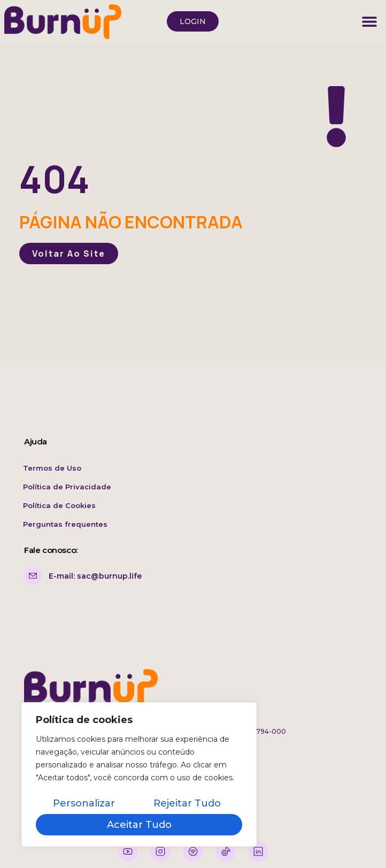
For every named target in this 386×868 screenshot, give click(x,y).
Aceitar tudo (139, 825)
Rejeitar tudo (187, 803)
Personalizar (84, 803)
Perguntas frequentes (65, 524)
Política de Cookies (59, 505)
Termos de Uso (52, 468)
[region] (139, 774)
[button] (370, 22)
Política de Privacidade (67, 487)
